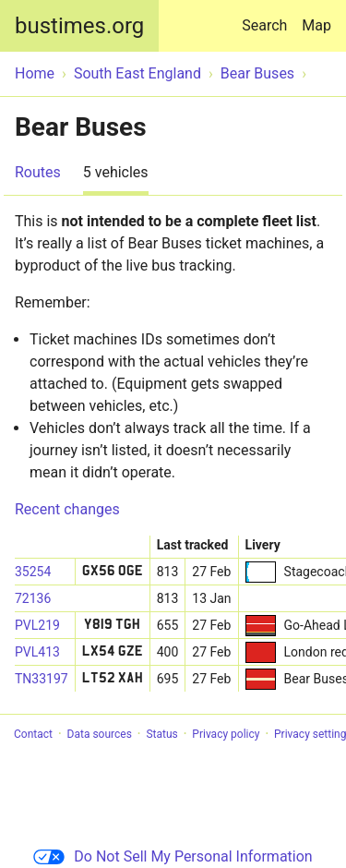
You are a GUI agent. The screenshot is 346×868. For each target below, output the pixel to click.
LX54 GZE (113, 652)
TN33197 (42, 679)
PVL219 (37, 625)
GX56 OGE (113, 572)
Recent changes (67, 509)
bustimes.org (79, 26)
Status (161, 734)
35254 (33, 572)
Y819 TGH (112, 625)
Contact (33, 734)
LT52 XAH (113, 679)
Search (268, 17)
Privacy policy (226, 734)
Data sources (100, 734)
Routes (38, 172)
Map (316, 25)
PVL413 (37, 652)
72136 (33, 598)
